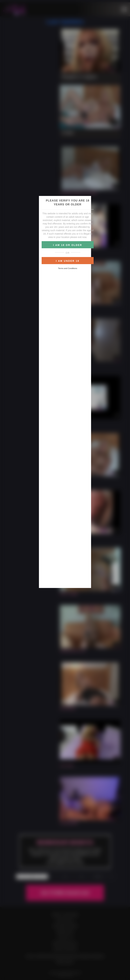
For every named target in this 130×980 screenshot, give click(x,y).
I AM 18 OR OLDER (68, 245)
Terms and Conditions (68, 268)
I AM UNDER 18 (68, 261)
